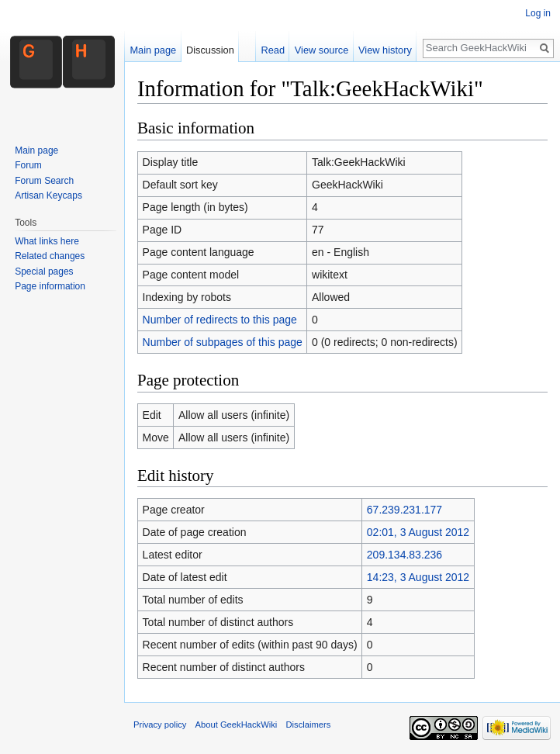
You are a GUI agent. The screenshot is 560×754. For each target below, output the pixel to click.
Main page (153, 50)
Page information (50, 286)
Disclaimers (308, 725)
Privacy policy (160, 725)
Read (273, 50)
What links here (47, 241)
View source (321, 50)
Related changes (50, 256)
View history (385, 50)
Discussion (210, 50)
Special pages (44, 272)
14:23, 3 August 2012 (418, 577)
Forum (28, 165)
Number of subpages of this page (223, 342)
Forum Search (44, 181)
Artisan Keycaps (48, 195)
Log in (538, 13)
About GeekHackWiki (237, 725)
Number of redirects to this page (220, 320)
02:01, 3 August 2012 (418, 532)
